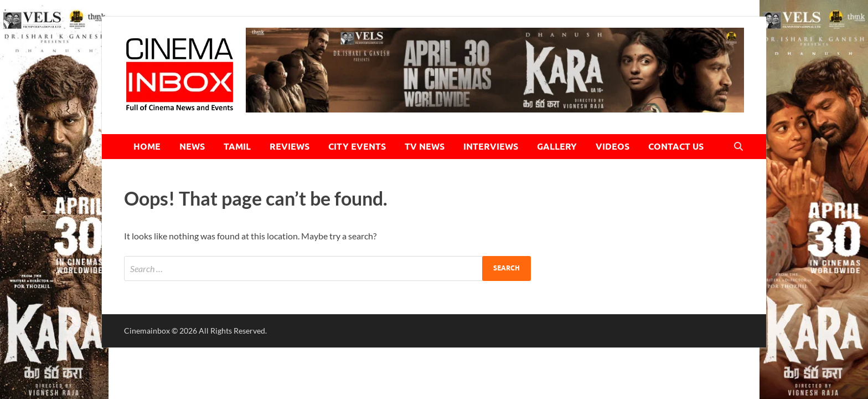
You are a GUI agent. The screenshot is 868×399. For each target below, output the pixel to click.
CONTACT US (676, 147)
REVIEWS (290, 147)
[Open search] (738, 147)
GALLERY (557, 147)
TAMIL (237, 147)
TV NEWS (425, 147)
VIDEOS (613, 147)
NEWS (192, 147)
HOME (147, 147)
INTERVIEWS (491, 147)
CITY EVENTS (357, 147)
